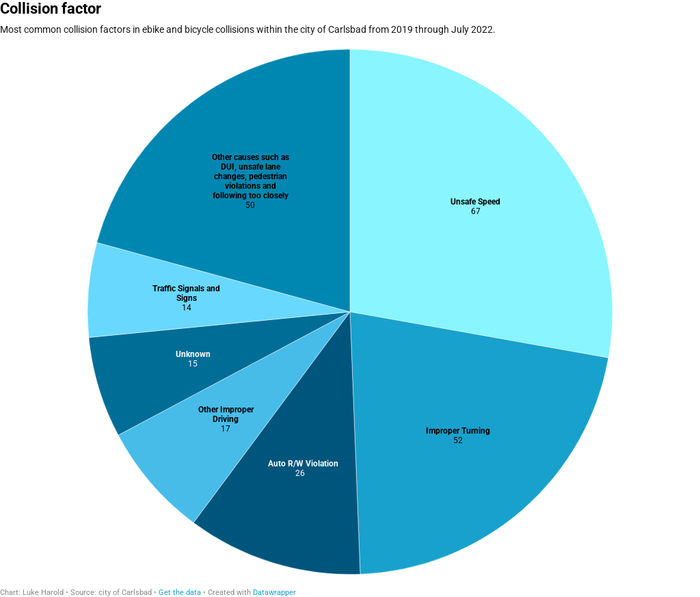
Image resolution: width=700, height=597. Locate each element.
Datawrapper (274, 593)
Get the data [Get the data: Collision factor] (180, 593)
